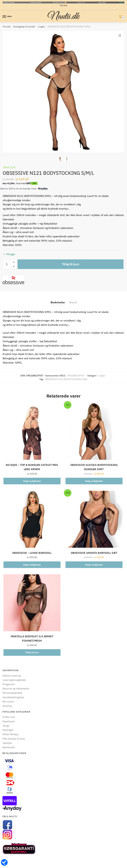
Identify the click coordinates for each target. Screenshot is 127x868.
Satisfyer (7, 743)
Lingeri (41, 27)
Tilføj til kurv (71, 264)
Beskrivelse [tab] (58, 302)
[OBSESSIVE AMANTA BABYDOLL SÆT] (94, 519)
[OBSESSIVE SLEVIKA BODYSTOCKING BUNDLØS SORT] (94, 431)
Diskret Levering (12, 676)
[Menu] (4, 17)
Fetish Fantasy (10, 734)
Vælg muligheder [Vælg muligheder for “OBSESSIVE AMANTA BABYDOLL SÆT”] (94, 565)
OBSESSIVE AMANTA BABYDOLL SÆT (94, 553)
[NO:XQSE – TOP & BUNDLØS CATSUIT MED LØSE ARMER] (32, 431)
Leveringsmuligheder (14, 680)
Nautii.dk (63, 17)
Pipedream (9, 721)
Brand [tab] (73, 302)
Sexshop (7, 706)
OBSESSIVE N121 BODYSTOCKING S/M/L (66, 379)
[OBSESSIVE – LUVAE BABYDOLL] (32, 519)
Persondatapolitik (12, 693)
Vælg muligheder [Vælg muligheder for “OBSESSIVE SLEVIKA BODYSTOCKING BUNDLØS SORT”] (94, 481)
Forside (7, 27)
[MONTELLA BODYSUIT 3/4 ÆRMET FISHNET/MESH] (32, 603)
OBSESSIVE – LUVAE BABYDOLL (32, 553)
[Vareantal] (7, 264)
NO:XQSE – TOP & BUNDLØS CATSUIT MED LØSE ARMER (32, 467)
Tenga (6, 726)
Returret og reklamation (16, 689)
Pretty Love (9, 717)
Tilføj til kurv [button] (32, 652)
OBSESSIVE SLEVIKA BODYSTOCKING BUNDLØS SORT (94, 467)
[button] (119, 36)
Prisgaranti (9, 684)
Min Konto (8, 702)
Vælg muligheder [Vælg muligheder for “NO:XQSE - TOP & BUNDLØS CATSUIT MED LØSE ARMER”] (32, 481)
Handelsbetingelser (13, 697)
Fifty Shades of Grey (14, 739)
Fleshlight (8, 730)
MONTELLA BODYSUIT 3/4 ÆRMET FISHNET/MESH (32, 638)
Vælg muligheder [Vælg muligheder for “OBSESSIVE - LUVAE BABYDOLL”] (32, 565)
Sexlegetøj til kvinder (24, 27)
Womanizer (9, 747)
